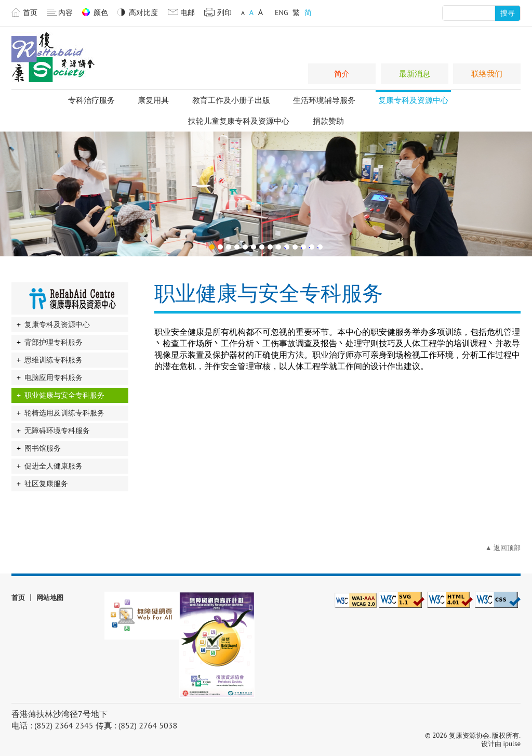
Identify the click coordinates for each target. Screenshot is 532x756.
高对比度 (143, 12)
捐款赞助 (328, 121)
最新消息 (415, 74)
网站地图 (50, 598)
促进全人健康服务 (54, 466)
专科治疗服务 (91, 100)
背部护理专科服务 (54, 342)
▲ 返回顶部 (503, 548)
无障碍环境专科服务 (57, 431)
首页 (30, 12)
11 (294, 247)
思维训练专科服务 (54, 360)
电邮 (188, 12)
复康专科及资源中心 (413, 100)
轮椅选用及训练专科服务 (64, 413)
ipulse (512, 744)
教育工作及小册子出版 (231, 100)
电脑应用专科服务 (54, 377)
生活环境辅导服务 (324, 100)
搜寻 (508, 13)
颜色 (101, 12)
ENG (282, 12)
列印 (224, 12)
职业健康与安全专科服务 (64, 395)
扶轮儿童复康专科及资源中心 (239, 121)
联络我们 (487, 74)
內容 (65, 12)
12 (302, 247)
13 (310, 247)
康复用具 (153, 100)
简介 (342, 74)
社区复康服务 (46, 484)
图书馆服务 (43, 448)
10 (285, 247)
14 (318, 247)
